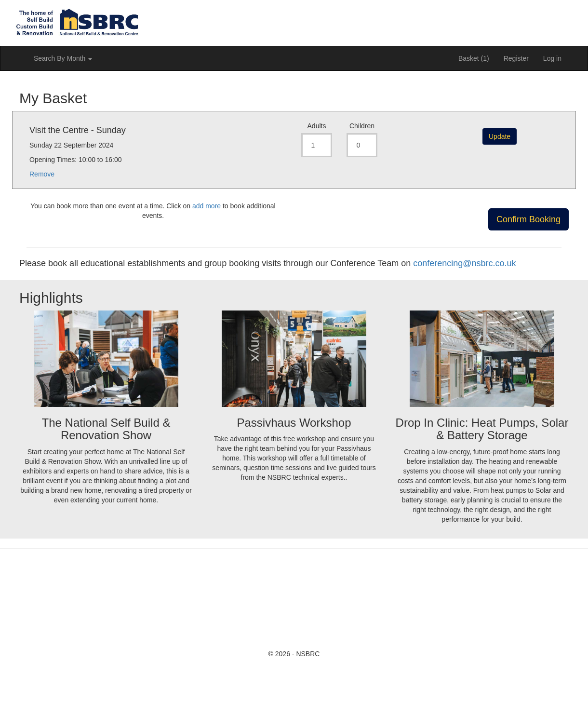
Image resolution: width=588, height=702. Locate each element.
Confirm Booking (528, 219)
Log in (552, 58)
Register (516, 58)
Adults (317, 126)
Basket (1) (474, 58)
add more (207, 206)
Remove (42, 174)
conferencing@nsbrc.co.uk (464, 263)
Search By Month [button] (63, 58)
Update (500, 136)
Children (362, 126)
